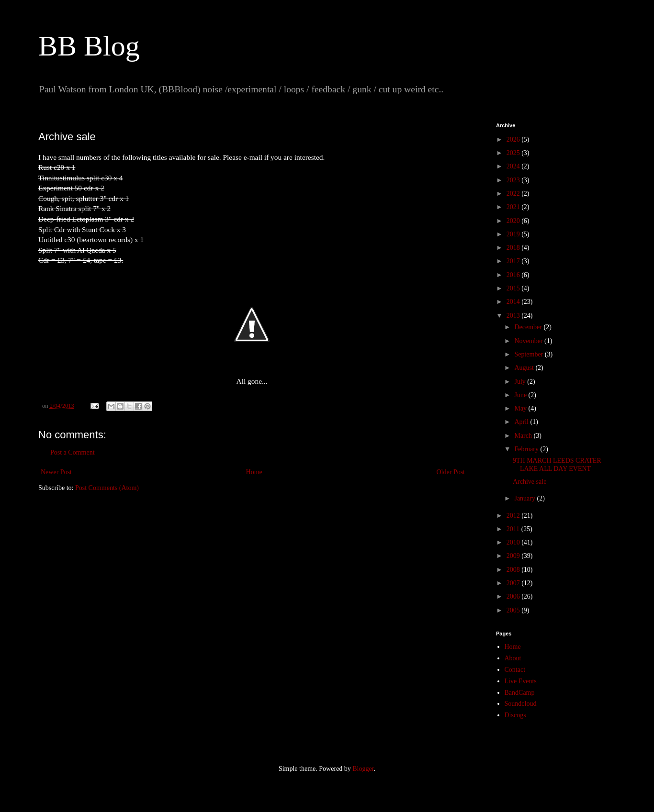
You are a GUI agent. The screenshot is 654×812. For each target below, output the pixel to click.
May (521, 408)
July (521, 382)
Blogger (363, 769)
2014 (514, 302)
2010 (514, 542)
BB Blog (89, 46)
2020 (514, 221)
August (525, 368)
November (529, 341)
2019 (514, 234)
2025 (514, 153)
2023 (514, 180)
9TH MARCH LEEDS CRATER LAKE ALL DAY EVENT (557, 465)
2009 (514, 556)
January (525, 498)
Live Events (521, 681)
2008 (514, 570)
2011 (514, 529)
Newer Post (56, 472)
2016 (514, 275)
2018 (514, 248)
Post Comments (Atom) (107, 488)
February (527, 449)
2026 (514, 139)
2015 (514, 288)
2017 (514, 261)
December (529, 327)
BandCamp (520, 693)
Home (254, 472)
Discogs (515, 715)
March (524, 436)
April (522, 422)
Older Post (451, 472)
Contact (515, 670)
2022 (514, 194)
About (513, 658)
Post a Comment (73, 452)
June (521, 395)
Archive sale (530, 482)
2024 (514, 166)
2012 (514, 516)
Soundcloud (521, 704)
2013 (514, 316)
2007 (514, 583)
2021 (514, 207)
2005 (514, 610)
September (529, 354)
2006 (514, 596)
